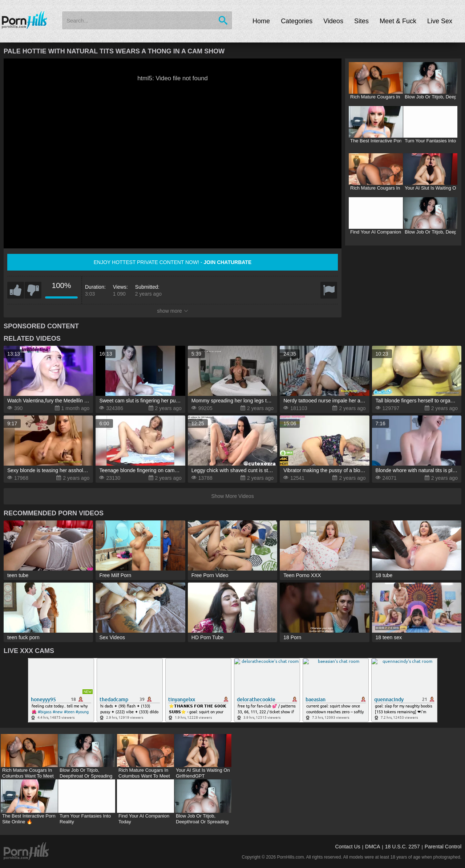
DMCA (373, 847)
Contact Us (347, 847)
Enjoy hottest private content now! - (173, 262)
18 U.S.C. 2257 (403, 847)
